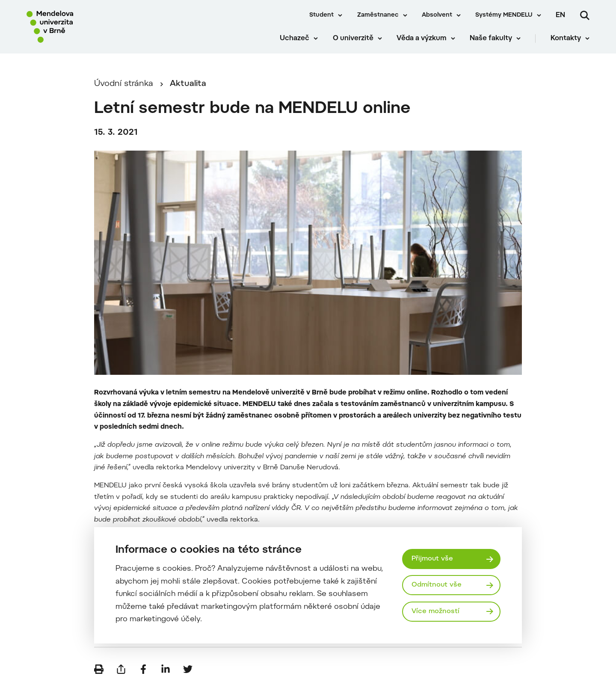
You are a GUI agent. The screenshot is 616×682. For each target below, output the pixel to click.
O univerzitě (353, 39)
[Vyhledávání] (585, 15)
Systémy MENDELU (504, 15)
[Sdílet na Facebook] (143, 669)
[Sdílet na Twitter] (188, 669)
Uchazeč (295, 39)
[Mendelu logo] (77, 27)
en (560, 15)
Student (321, 15)
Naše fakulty (491, 39)
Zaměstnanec (378, 15)
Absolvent (437, 15)
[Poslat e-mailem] (121, 669)
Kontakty (566, 39)
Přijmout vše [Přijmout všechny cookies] (432, 559)
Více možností (435, 611)
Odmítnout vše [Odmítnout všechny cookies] (437, 585)
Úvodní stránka (124, 84)
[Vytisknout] (99, 669)
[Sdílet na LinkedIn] (166, 669)
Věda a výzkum (422, 39)
